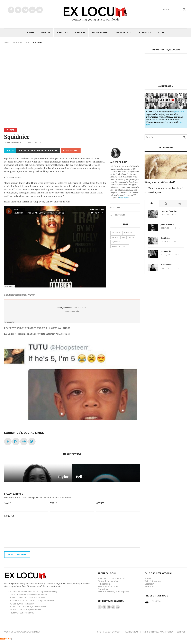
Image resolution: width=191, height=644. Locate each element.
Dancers (46, 32)
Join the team (104, 584)
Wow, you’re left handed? (160, 182)
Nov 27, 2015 (166, 255)
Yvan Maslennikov (169, 211)
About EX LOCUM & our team (111, 579)
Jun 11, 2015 (166, 268)
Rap (27, 42)
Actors (30, 32)
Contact (181, 632)
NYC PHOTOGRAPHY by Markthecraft (25, 610)
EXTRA (161, 32)
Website (100, 503)
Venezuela (149, 587)
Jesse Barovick (167, 225)
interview (116, 233)
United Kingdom (153, 581)
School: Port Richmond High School (38, 150)
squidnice (116, 242)
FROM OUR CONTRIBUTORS (22, 613)
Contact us (103, 589)
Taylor (63, 477)
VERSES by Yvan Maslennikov (22, 604)
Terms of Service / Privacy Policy (158, 632)
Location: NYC (71, 150)
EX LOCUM (156, 601)
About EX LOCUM (113, 632)
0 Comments (118, 215)
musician (128, 233)
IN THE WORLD (144, 32)
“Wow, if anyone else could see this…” (165, 188)
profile (115, 237)
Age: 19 (10, 150)
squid (131, 237)
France (148, 579)
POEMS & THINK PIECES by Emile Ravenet (27, 598)
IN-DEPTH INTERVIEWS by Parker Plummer (28, 607)
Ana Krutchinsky (14, 142)
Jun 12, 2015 (166, 215)
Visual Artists (123, 32)
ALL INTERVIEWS (131, 632)
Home (7, 42)
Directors (62, 32)
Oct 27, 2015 (166, 228)
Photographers (100, 32)
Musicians (80, 32)
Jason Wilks (166, 251)
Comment (9, 516)
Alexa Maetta (167, 265)
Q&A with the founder (108, 581)
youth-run (179, 112)
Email (53, 503)
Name (8, 503)
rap (124, 237)
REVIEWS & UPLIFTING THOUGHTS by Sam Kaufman (32, 601)
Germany (149, 584)
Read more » (124, 198)
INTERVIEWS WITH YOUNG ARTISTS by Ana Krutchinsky (33, 592)
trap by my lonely (120, 246)
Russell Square (154, 193)
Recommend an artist (108, 587)
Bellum (82, 477)
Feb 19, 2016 (165, 241)
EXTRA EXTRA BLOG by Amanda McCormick (28, 595)
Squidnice (165, 238)
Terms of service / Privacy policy (113, 592)
